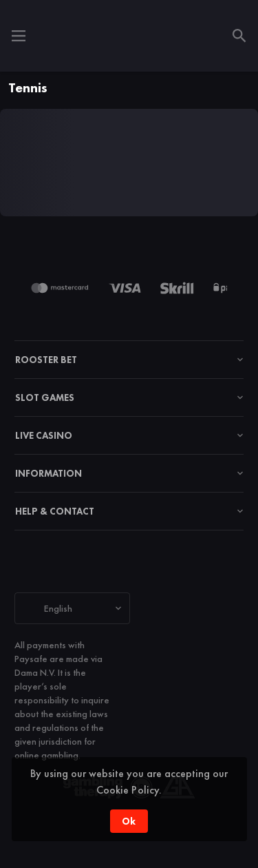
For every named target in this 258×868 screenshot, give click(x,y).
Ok (129, 821)
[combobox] (72, 608)
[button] (63, 288)
